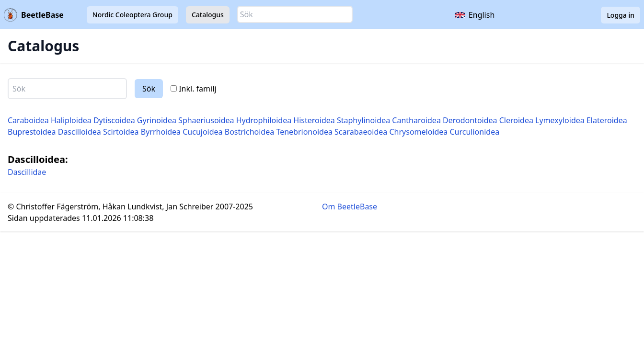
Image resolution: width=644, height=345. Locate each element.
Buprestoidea (32, 132)
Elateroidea (607, 120)
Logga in (621, 15)
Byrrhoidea (161, 132)
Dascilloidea (80, 132)
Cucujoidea (202, 132)
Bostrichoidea (249, 132)
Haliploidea (71, 120)
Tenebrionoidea (304, 132)
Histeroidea (314, 120)
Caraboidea (28, 120)
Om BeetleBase (350, 207)
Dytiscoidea (114, 120)
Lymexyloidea (560, 120)
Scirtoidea (121, 132)
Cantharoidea (416, 120)
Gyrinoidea (157, 120)
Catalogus (208, 15)
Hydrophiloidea (264, 120)
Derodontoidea (470, 120)
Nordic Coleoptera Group (132, 15)
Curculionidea (475, 132)
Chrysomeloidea (418, 132)
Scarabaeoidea (361, 132)
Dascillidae (27, 172)
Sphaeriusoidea (206, 120)
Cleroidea (516, 120)
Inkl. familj (193, 89)
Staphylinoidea (363, 120)
